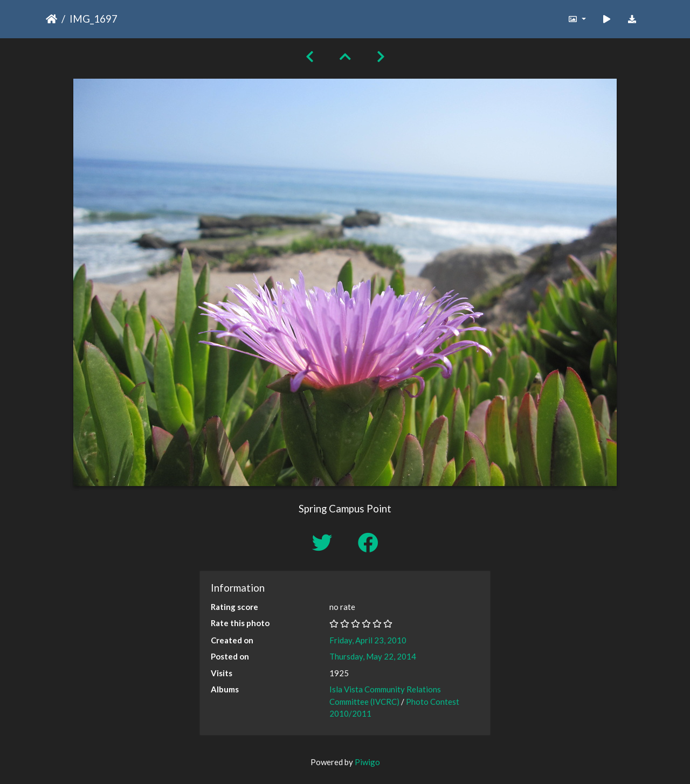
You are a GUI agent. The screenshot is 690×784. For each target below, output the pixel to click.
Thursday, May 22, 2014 (373, 656)
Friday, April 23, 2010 (368, 640)
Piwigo (367, 762)
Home (51, 19)
